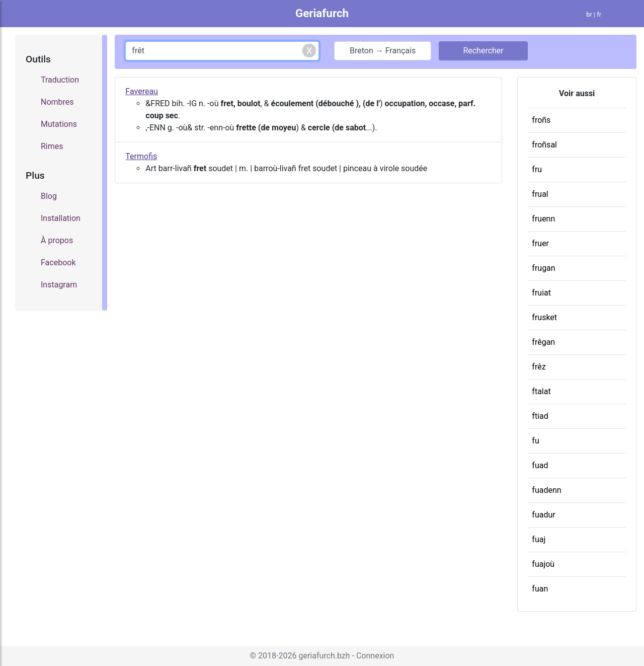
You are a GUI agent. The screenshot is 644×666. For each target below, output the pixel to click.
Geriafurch (322, 13)
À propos (57, 240)
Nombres (57, 102)
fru (537, 169)
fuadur (543, 515)
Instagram (59, 285)
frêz (539, 367)
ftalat (541, 391)
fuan (540, 589)
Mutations (59, 124)
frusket (544, 317)
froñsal (544, 145)
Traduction (60, 80)
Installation (61, 218)
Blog (49, 196)
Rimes (52, 146)
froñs (541, 120)
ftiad (540, 416)
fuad (540, 465)
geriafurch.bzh (324, 656)
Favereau (142, 91)
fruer (540, 243)
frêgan (543, 342)
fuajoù (543, 564)
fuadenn (546, 490)
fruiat (541, 293)
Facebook (58, 263)
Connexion (375, 656)
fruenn (543, 219)
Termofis (141, 156)
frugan (543, 268)
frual (540, 194)
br (589, 14)
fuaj (539, 539)
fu (535, 441)
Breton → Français (383, 51)
